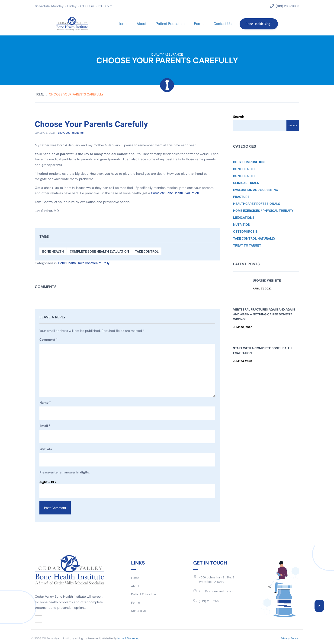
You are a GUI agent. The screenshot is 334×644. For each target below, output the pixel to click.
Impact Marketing (128, 638)
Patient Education (170, 24)
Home (122, 24)
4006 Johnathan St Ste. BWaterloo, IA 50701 (217, 580)
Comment (48, 340)
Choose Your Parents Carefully (91, 124)
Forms (199, 24)
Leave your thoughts (71, 133)
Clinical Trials (246, 183)
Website (46, 449)
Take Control (147, 252)
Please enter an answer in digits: (65, 473)
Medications (244, 218)
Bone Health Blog (259, 24)
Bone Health (53, 252)
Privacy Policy (289, 638)
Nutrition (242, 225)
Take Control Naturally (93, 263)
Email (45, 426)
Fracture (241, 197)
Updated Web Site (267, 281)
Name (45, 403)
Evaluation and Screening (256, 190)
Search (239, 117)
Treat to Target (247, 245)
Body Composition (249, 162)
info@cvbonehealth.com (216, 592)
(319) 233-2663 (210, 601)
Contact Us (222, 24)
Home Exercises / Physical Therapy (263, 211)
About (141, 24)
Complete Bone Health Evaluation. (175, 193)
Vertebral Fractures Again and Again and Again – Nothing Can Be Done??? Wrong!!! (264, 314)
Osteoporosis (245, 232)
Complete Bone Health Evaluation (99, 252)
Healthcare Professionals (257, 204)
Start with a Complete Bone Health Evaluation (262, 351)
